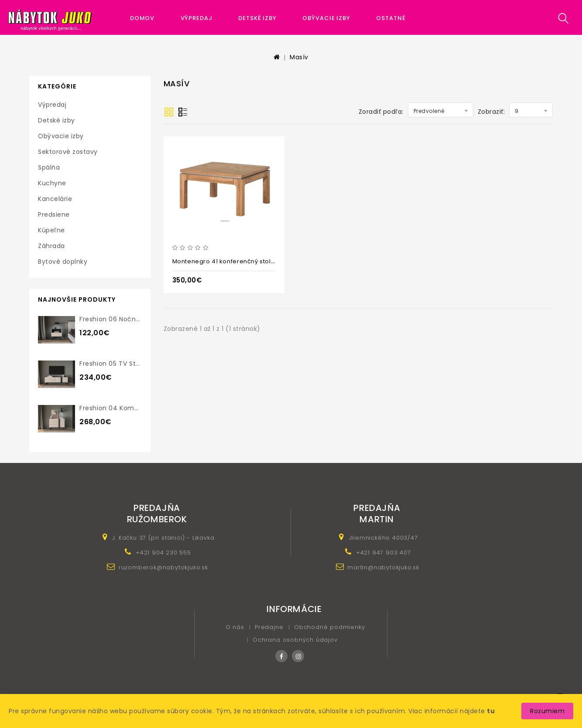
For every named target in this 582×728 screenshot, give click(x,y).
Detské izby (257, 18)
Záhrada (51, 246)
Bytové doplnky (63, 262)
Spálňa (49, 167)
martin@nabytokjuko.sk (383, 567)
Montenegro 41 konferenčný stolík (224, 261)
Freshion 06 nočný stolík (119, 319)
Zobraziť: (491, 112)
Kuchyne (52, 183)
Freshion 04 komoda (113, 408)
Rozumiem (547, 711)
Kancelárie (55, 199)
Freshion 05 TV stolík (113, 364)
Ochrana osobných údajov (295, 640)
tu (491, 711)
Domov (142, 18)
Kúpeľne (51, 230)
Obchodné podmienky (329, 627)
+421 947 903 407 (383, 553)
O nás (235, 627)
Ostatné (391, 18)
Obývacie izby (326, 18)
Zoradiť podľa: (381, 112)
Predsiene (54, 214)
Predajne (269, 627)
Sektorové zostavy (68, 152)
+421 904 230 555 (163, 553)
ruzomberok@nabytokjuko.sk (163, 567)
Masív (299, 57)
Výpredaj (197, 18)
